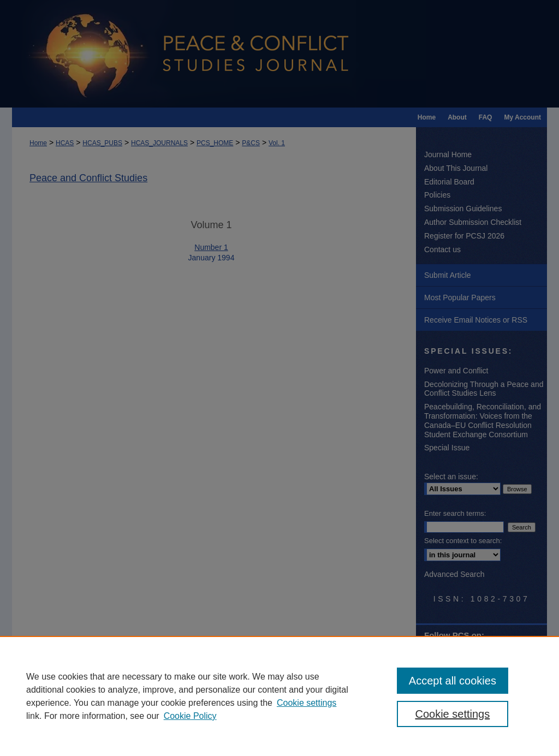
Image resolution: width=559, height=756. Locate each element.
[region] (279, 696)
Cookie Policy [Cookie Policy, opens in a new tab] (190, 716)
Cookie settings (307, 703)
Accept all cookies (453, 681)
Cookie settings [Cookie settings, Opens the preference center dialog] (452, 714)
